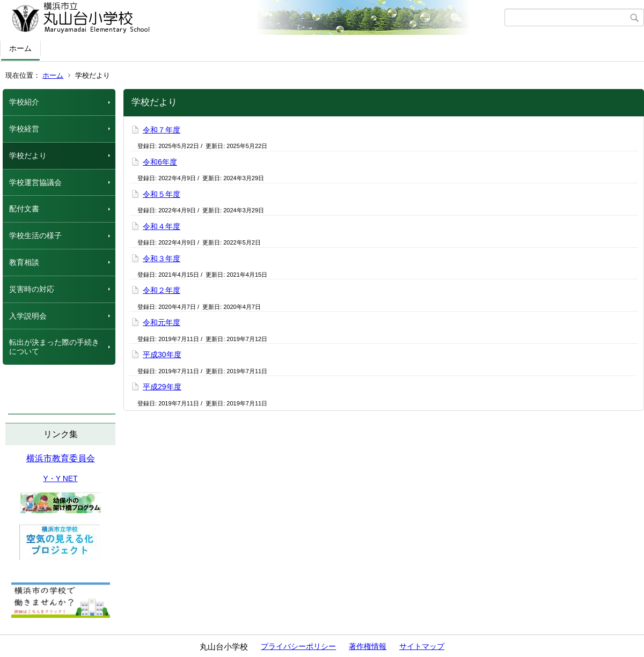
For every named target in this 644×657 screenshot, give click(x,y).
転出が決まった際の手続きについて (54, 347)
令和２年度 (162, 290)
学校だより (28, 156)
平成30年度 (162, 355)
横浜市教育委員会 (61, 458)
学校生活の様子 (35, 235)
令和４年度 (162, 226)
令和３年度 (162, 259)
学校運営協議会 (35, 182)
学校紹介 (24, 102)
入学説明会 (28, 316)
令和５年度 (162, 194)
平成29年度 (162, 387)
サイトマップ (422, 646)
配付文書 (24, 209)
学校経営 (24, 129)
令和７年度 (162, 130)
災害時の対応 (32, 289)
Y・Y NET (60, 478)
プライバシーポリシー (298, 646)
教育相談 (24, 262)
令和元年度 (162, 322)
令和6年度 (160, 162)
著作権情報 (368, 646)
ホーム (20, 48)
